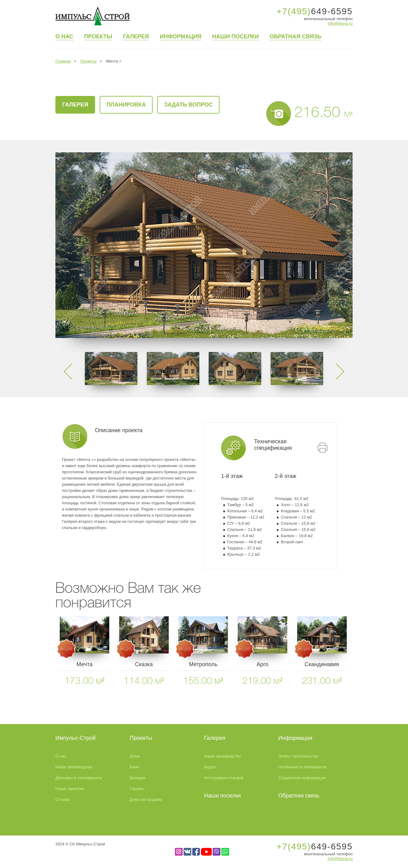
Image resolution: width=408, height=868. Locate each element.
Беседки (137, 778)
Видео (210, 767)
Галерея (136, 37)
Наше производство (74, 767)
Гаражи (137, 789)
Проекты (98, 37)
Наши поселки (235, 37)
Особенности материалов (302, 767)
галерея (75, 105)
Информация (180, 37)
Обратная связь (295, 37)
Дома (135, 756)
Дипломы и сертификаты (79, 778)
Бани (134, 767)
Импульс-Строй (76, 738)
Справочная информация (302, 778)
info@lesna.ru (340, 23)
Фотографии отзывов (224, 778)
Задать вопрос (188, 105)
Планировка (126, 105)
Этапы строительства (298, 756)
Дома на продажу (146, 799)
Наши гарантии (70, 789)
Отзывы (63, 799)
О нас (64, 37)
